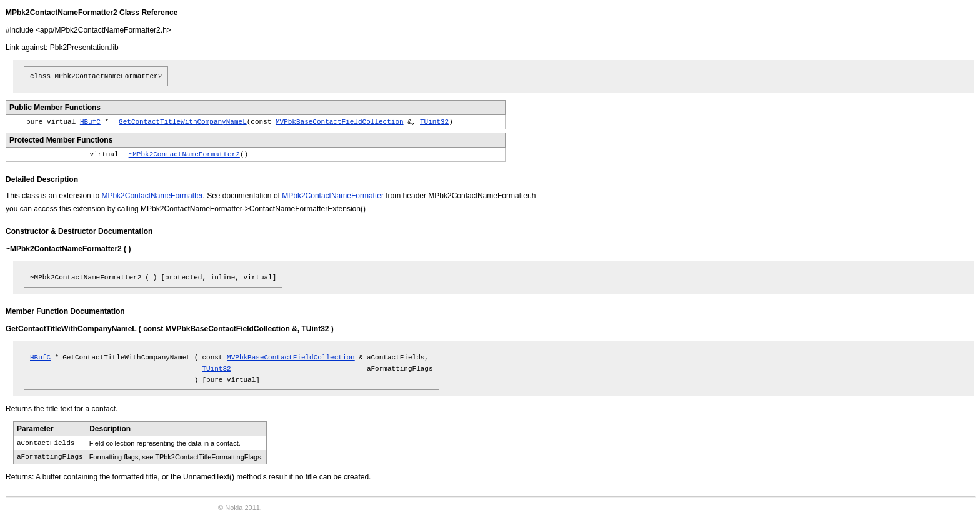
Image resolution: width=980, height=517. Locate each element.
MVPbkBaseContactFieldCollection (340, 122)
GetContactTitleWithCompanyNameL (183, 122)
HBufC (90, 122)
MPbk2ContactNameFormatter (152, 196)
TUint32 (434, 122)
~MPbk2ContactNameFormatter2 (184, 154)
